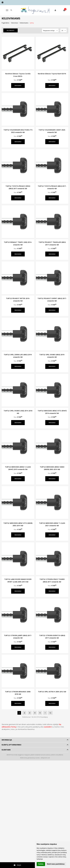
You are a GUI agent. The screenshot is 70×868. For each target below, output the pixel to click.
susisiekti (48, 727)
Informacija (7, 740)
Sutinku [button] (41, 864)
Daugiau (18, 85)
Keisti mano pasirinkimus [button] (56, 864)
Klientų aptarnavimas (11, 745)
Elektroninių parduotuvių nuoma (30, 758)
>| (50, 713)
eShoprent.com (45, 758)
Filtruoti (11, 30)
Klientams (6, 750)
